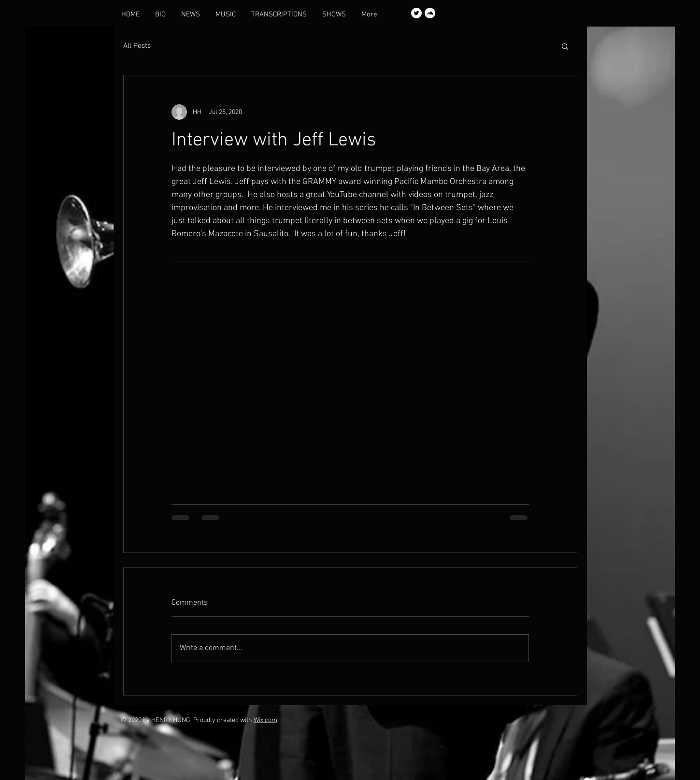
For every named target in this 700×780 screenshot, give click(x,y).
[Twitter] (416, 13)
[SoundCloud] (430, 13)
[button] (565, 46)
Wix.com (265, 720)
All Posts (137, 46)
